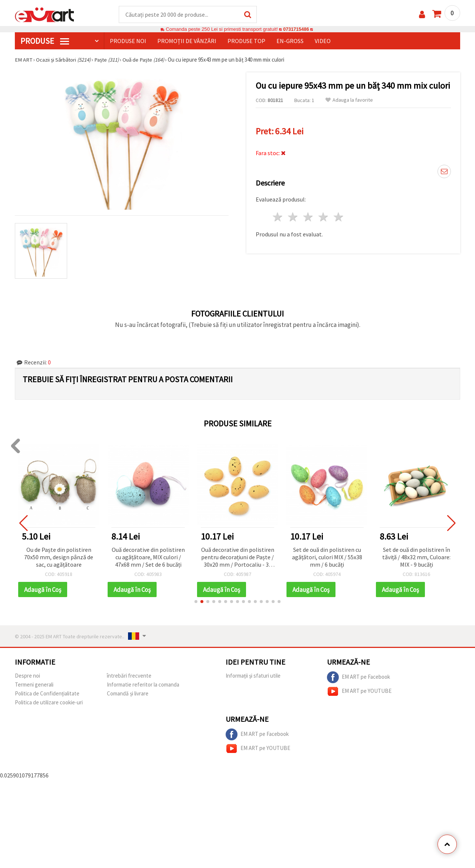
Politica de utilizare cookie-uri (49, 703)
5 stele (339, 217)
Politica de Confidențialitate (47, 694)
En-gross (290, 41)
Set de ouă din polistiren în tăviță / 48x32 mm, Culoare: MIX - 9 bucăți (418, 557)
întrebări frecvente (129, 676)
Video (323, 41)
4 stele (323, 217)
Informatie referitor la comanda (143, 685)
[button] (196, 602)
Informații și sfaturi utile (253, 676)
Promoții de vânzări (187, 41)
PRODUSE (45, 41)
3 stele (309, 217)
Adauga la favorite (349, 100)
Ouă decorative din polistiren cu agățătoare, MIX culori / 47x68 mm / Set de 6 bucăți (149, 557)
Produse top (246, 41)
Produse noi (128, 41)
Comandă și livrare (128, 694)
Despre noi (27, 676)
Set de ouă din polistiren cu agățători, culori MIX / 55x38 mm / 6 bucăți (328, 557)
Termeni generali (34, 685)
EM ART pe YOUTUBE (359, 692)
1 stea (278, 217)
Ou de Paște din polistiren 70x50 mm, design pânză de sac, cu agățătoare (60, 557)
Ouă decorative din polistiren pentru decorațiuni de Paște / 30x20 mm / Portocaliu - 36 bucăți (239, 558)
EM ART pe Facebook (358, 678)
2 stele (293, 217)
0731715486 (296, 30)
